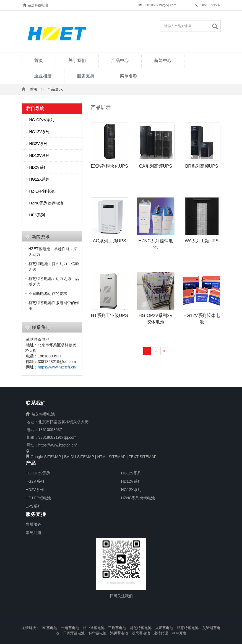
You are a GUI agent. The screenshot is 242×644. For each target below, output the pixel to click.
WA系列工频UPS (202, 241)
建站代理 (161, 633)
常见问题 (33, 533)
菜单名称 (129, 76)
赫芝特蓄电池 (141, 628)
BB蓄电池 (50, 628)
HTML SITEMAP (111, 457)
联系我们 (36, 403)
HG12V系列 (40, 132)
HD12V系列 (39, 155)
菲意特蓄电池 (188, 628)
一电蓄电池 (70, 628)
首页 (39, 60)
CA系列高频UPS (156, 166)
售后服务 (33, 524)
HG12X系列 (40, 179)
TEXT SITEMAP (143, 457)
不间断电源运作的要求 (48, 294)
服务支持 (86, 76)
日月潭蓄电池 (74, 633)
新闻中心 (163, 60)
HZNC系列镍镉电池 (46, 203)
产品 (31, 463)
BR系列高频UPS (202, 166)
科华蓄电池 (97, 633)
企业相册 (43, 76)
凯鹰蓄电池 (141, 633)
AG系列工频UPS (110, 241)
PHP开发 (179, 633)
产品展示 (55, 89)
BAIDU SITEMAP (79, 457)
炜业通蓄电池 (94, 628)
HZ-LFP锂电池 (42, 191)
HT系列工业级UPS (110, 315)
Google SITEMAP (46, 457)
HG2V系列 (38, 144)
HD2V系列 (38, 167)
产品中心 (120, 60)
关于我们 (77, 60)
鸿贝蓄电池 (119, 633)
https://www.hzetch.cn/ (57, 367)
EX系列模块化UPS (110, 166)
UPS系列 (37, 215)
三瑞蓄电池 (117, 628)
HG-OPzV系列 (42, 120)
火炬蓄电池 (164, 628)
